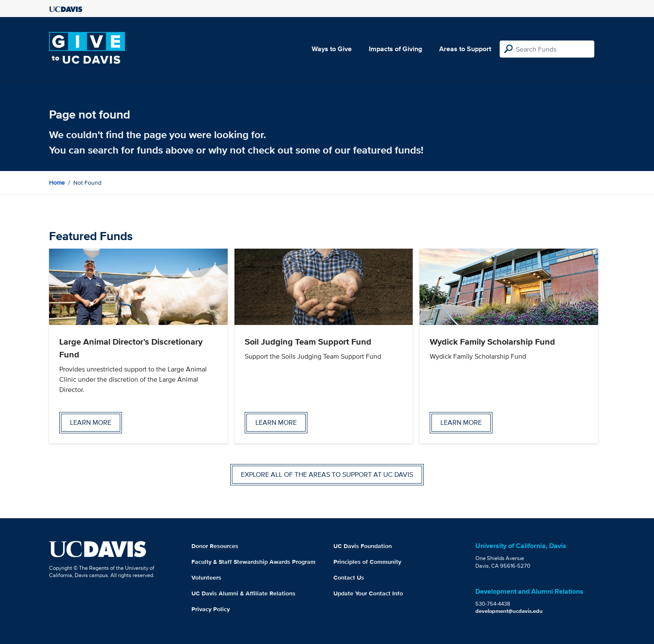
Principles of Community (367, 562)
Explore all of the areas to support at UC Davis (327, 474)
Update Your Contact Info (368, 593)
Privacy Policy (211, 609)
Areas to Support (465, 49)
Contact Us (349, 577)
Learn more (91, 422)
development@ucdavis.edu (509, 611)
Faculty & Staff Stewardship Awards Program (253, 562)
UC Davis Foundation (363, 546)
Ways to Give (332, 49)
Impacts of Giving (395, 49)
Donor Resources (215, 546)
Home (57, 183)
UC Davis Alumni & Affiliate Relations (243, 593)
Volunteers (206, 577)
